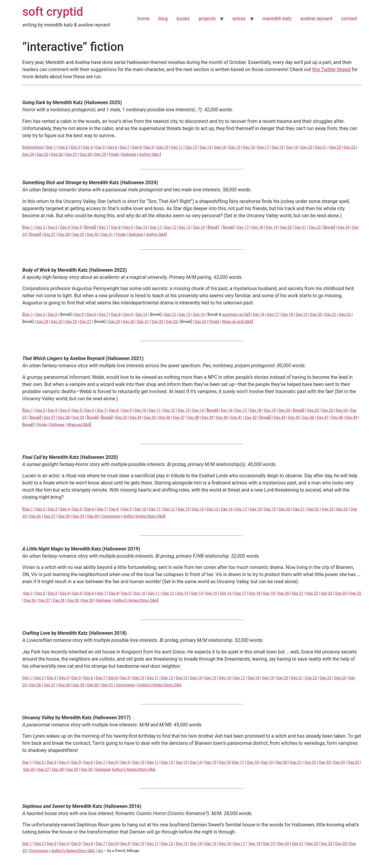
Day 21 (321, 147)
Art (100, 851)
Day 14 (220, 147)
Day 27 (71, 154)
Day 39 (208, 417)
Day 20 (306, 147)
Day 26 (57, 154)
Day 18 (278, 147)
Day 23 (350, 147)
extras (239, 19)
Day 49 (351, 417)
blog (163, 19)
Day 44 (279, 417)
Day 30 (93, 234)
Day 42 (251, 417)
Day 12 (191, 147)
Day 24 (28, 154)
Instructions (33, 147)
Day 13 (206, 147)
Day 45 (294, 417)
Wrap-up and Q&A (237, 322)
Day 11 (177, 147)
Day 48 (337, 417)
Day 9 (149, 147)
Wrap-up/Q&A (79, 424)
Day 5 (100, 147)
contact (349, 19)
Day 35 (200, 322)
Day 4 (88, 147)
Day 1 (51, 147)
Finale (114, 154)
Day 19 (292, 147)
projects (207, 19)
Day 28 (86, 154)
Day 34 (136, 417)
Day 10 (162, 147)
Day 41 (237, 417)
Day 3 (76, 147)
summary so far (235, 314)
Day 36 (164, 417)
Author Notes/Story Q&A (144, 516)
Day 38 (193, 417)
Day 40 (222, 417)
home (143, 19)
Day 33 (172, 322)
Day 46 (308, 417)
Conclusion (111, 516)
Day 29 (100, 154)
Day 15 (234, 147)
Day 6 (112, 147)
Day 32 (157, 322)
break (90, 227)
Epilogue (129, 154)
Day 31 (107, 234)
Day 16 (249, 147)
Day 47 (323, 417)
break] (214, 227)
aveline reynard (316, 19)
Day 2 (63, 147)
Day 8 (137, 147)
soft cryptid (53, 12)
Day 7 (125, 147)
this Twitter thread (331, 69)
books (183, 19)
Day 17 (263, 147)
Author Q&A (149, 154)
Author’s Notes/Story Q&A (136, 600)
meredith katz (277, 19)
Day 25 (42, 154)
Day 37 (179, 417)
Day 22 (335, 147)
